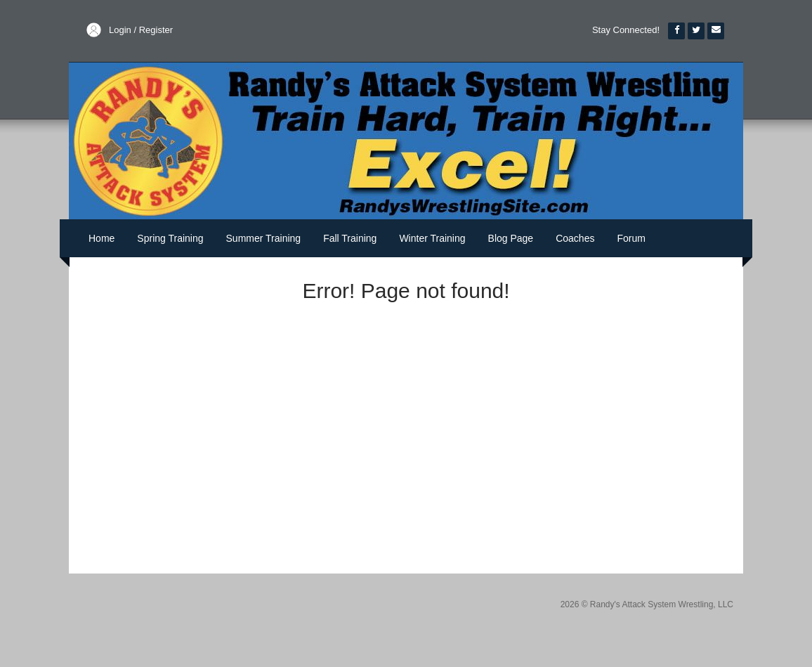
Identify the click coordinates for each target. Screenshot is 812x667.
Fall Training (350, 238)
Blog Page (511, 238)
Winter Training (432, 238)
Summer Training (264, 238)
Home (101, 238)
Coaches (575, 238)
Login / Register (141, 30)
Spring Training (170, 238)
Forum (631, 238)
